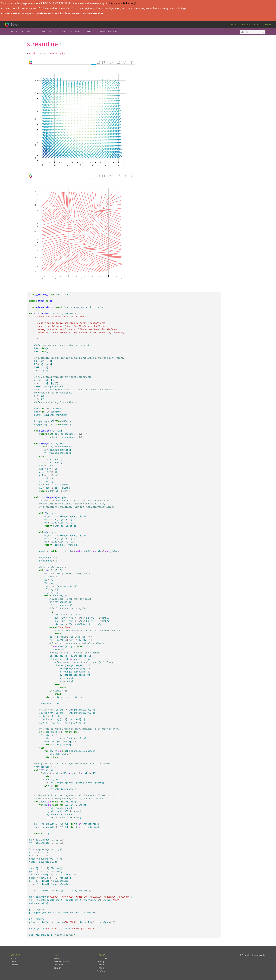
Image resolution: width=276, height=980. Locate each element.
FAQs (56, 958)
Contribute (102, 958)
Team (13, 961)
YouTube (101, 971)
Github (267, 25)
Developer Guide (109, 32)
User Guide (46, 32)
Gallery (246, 25)
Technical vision (61, 961)
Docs (257, 25)
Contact (14, 965)
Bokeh (15, 25)
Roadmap (58, 965)
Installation (28, 32)
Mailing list (102, 961)
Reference (75, 32)
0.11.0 (13, 32)
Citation (58, 968)
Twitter (101, 968)
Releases (90, 32)
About (234, 25)
